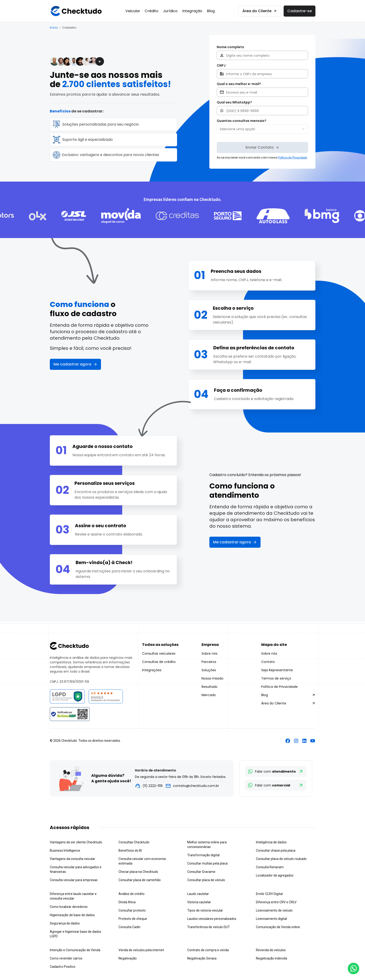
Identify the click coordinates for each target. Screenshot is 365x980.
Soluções (209, 670)
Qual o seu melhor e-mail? (239, 84)
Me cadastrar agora (75, 364)
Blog (211, 11)
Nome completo (230, 47)
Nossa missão (212, 678)
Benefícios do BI (130, 851)
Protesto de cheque (133, 919)
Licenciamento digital (271, 919)
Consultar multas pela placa (207, 863)
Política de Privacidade (279, 687)
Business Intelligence (65, 851)
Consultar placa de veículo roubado (281, 859)
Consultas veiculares (159, 653)
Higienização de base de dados (72, 915)
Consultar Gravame (201, 872)
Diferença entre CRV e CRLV (276, 902)
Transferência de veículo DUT (209, 927)
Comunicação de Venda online (278, 927)
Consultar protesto (132, 910)
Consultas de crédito (159, 662)
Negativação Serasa (202, 958)
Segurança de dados (65, 923)
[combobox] (262, 129)
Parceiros (209, 662)
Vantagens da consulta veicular (73, 859)
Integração (192, 11)
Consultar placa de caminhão (140, 880)
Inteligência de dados (271, 842)
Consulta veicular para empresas (74, 880)
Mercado (209, 695)
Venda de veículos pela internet (141, 950)
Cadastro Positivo (63, 967)
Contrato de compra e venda (208, 950)
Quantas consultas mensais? (242, 121)
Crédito (152, 11)
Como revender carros (66, 958)
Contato (268, 662)
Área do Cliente (260, 11)
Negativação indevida (272, 958)
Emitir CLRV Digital (269, 894)
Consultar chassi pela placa (276, 851)
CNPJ (221, 65)
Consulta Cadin (129, 927)
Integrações (152, 670)
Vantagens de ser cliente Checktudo (76, 842)
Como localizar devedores (69, 907)
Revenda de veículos (271, 950)
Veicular (133, 11)
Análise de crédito (132, 894)
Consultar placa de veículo (206, 880)
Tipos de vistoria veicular (205, 910)
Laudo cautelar (198, 894)
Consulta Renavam (270, 867)
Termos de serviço (276, 678)
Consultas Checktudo (134, 842)
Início (54, 28)
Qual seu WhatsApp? (234, 102)
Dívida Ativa (127, 902)
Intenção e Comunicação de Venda (75, 950)
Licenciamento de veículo (274, 910)
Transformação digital (203, 855)
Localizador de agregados (275, 875)
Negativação (128, 958)
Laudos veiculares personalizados (212, 919)
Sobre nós (209, 653)
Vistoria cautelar (199, 902)
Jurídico (170, 11)
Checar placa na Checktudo (138, 872)
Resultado (209, 687)
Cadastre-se (300, 11)
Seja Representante (277, 670)
